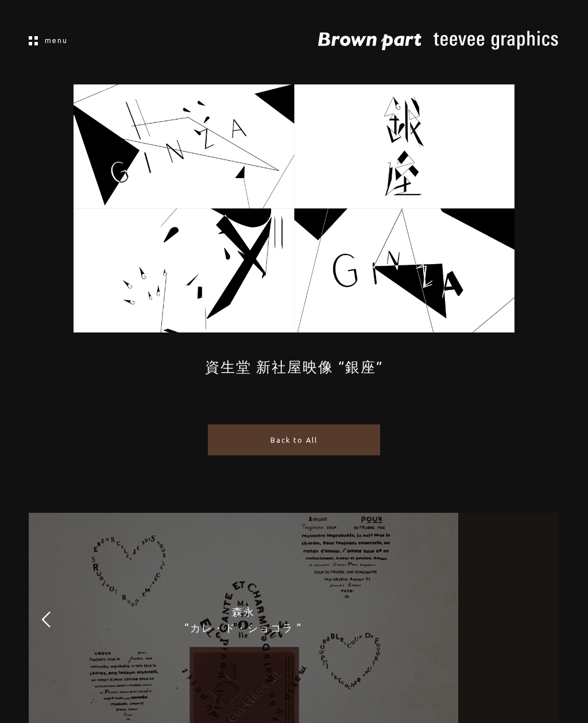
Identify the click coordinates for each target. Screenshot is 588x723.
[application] (294, 208)
